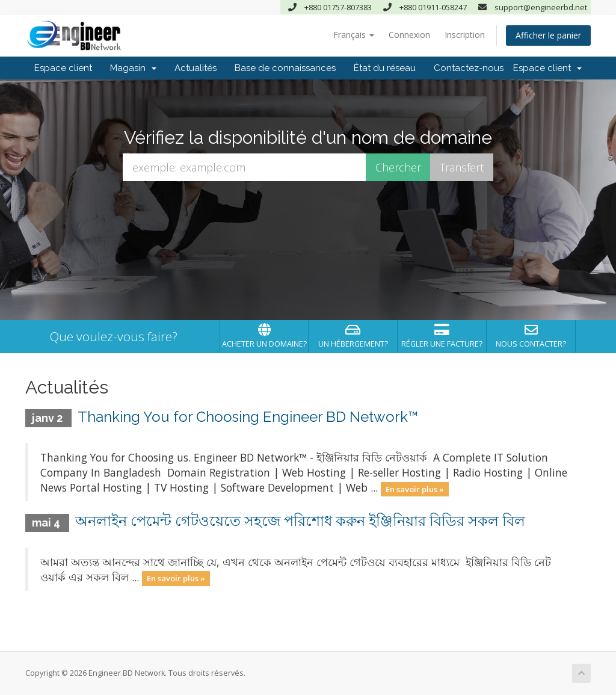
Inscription (465, 35)
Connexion (409, 35)
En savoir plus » (415, 489)
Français (354, 35)
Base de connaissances (285, 68)
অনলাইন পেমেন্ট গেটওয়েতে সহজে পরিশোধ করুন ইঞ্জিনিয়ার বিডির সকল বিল (300, 521)
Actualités (196, 68)
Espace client (63, 68)
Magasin (133, 68)
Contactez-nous (469, 68)
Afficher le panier (548, 35)
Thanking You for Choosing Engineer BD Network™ (248, 417)
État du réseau (385, 68)
